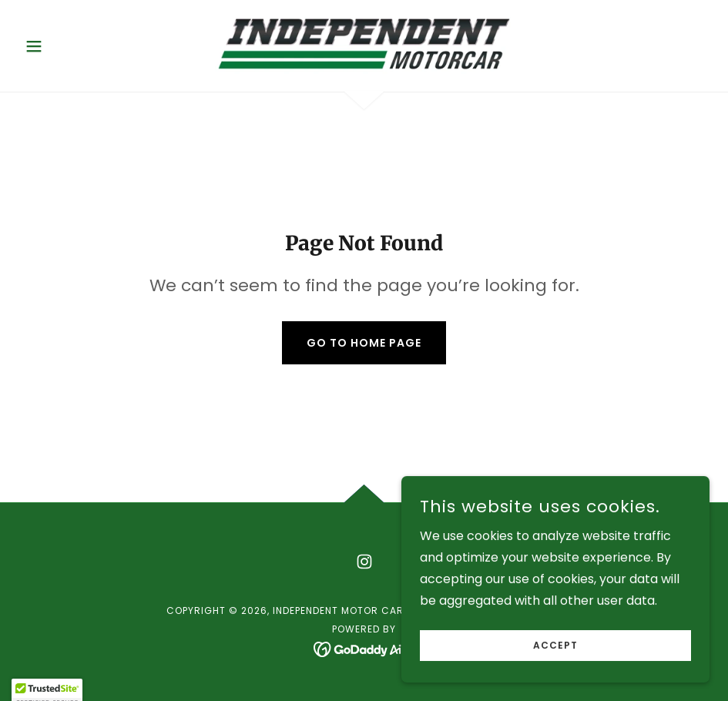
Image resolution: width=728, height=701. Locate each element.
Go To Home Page (364, 343)
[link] (364, 43)
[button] (70, 46)
